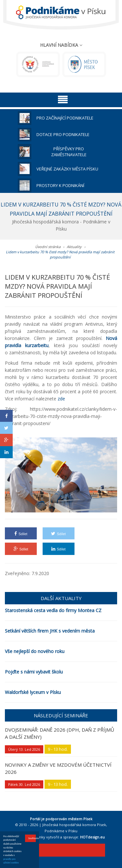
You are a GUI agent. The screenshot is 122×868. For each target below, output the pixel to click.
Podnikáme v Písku (61, 831)
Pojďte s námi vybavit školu (34, 672)
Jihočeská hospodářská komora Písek (74, 825)
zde (61, 399)
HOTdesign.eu (92, 837)
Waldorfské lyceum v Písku (33, 692)
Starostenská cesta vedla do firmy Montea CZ (53, 610)
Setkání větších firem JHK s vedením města (50, 631)
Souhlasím (32, 839)
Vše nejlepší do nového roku (35, 651)
